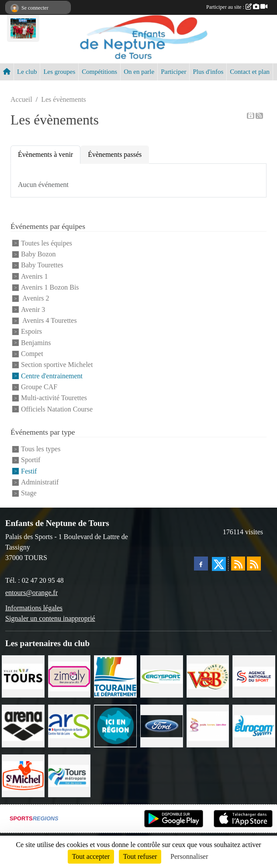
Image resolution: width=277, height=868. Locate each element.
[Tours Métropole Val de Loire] (69, 775)
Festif (29, 471)
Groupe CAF (39, 387)
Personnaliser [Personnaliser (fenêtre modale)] (189, 856)
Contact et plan (250, 72)
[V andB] (208, 676)
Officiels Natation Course (57, 409)
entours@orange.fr (31, 593)
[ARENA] (23, 725)
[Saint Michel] (23, 775)
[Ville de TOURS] (23, 676)
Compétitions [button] (99, 72)
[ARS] (69, 725)
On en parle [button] (139, 72)
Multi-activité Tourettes (54, 398)
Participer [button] (173, 72)
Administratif (40, 482)
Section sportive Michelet (57, 365)
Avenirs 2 (35, 299)
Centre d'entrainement (52, 376)
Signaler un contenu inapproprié (50, 618)
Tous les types (41, 449)
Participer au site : (237, 7)
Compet (32, 354)
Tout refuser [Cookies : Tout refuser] (140, 856)
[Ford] (162, 725)
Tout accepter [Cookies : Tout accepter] (91, 856)
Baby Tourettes (42, 265)
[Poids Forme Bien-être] (208, 725)
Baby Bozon (38, 254)
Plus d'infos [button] (208, 72)
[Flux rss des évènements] (254, 564)
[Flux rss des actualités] (238, 564)
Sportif (31, 460)
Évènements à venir (45, 154)
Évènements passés (115, 154)
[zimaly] (69, 676)
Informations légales (34, 608)
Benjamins (36, 343)
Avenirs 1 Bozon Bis (50, 287)
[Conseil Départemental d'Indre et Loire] (115, 676)
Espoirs (31, 332)
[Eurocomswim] (254, 725)
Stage (29, 493)
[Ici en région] (115, 725)
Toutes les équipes (47, 243)
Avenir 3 (33, 310)
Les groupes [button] (59, 72)
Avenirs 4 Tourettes (49, 320)
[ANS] (254, 676)
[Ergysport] (162, 676)
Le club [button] (27, 72)
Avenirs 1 (34, 276)
